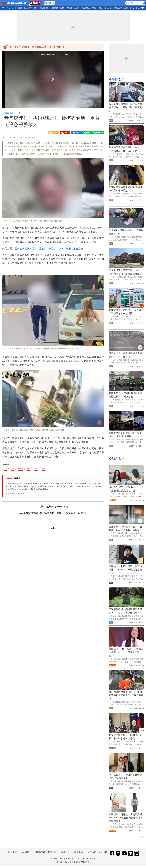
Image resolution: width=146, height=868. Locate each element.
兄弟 (43, 469)
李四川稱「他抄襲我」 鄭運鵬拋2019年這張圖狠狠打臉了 (38, 47)
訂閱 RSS (10, 494)
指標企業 (108, 8)
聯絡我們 (26, 852)
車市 (94, 8)
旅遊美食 (86, 8)
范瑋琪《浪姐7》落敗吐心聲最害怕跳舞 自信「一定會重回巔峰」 (126, 652)
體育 (36, 8)
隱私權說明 (39, 852)
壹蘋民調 (44, 8)
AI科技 (69, 8)
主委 (13, 469)
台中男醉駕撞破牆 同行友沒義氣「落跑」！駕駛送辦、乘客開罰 (125, 108)
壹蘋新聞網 (9, 113)
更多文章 (21, 494)
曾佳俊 (25, 137)
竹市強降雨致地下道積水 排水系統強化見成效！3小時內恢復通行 (126, 695)
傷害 (36, 469)
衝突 (29, 469)
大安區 (21, 469)
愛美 (62, 8)
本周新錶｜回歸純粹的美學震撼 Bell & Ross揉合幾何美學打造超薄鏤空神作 (127, 818)
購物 (132, 8)
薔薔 (5, 469)
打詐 (100, 8)
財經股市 (28, 8)
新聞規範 (52, 852)
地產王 (77, 8)
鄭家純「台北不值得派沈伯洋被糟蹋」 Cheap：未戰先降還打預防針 (125, 570)
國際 (20, 8)
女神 (138, 8)
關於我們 (13, 852)
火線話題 (54, 8)
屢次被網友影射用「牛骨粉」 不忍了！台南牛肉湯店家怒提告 (49, 248)
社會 (15, 8)
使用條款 (65, 852)
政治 (9, 8)
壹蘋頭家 (118, 8)
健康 (126, 8)
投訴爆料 (79, 852)
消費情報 (92, 852)
